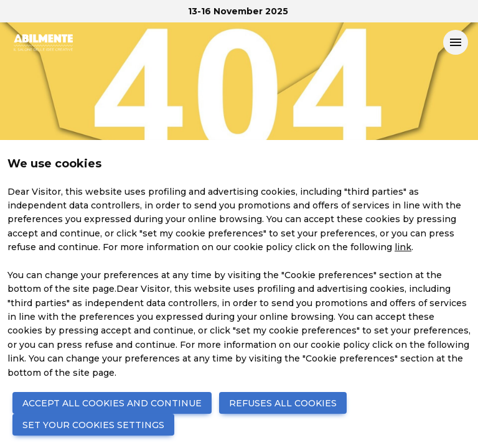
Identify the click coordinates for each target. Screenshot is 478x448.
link (403, 247)
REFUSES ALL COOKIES (283, 403)
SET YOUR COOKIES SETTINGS (93, 425)
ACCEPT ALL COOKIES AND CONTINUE (112, 403)
